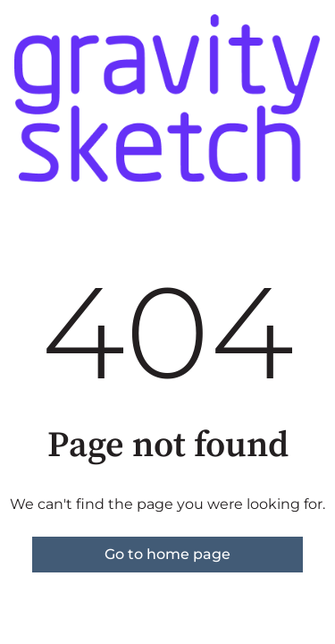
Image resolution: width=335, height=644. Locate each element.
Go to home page (167, 554)
